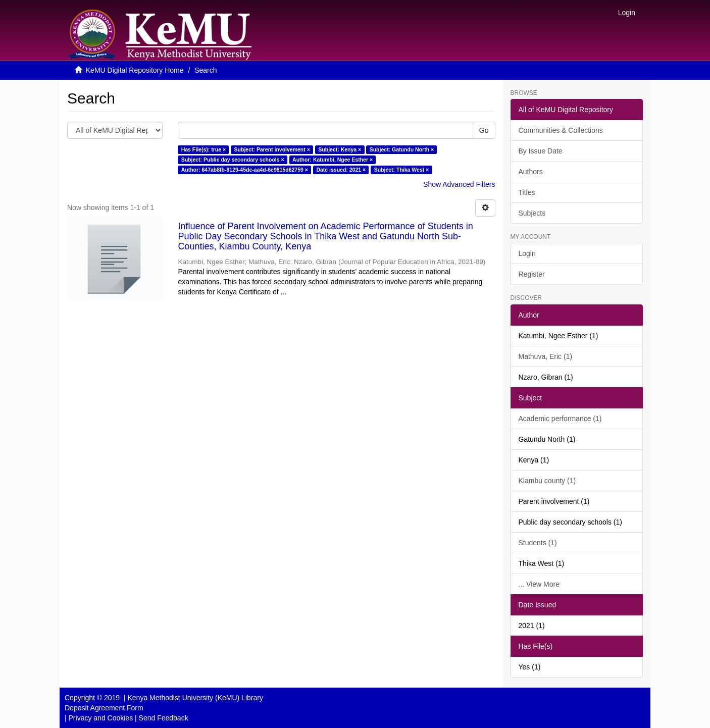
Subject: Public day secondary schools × (233, 160)
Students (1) (538, 543)
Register (532, 274)
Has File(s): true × (204, 149)
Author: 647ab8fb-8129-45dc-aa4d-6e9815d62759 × (245, 170)
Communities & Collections (561, 130)
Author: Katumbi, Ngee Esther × (333, 160)
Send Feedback (164, 718)
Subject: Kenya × (340, 149)
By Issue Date (541, 151)
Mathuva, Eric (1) (546, 356)
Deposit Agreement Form (104, 708)
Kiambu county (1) (547, 481)
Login (527, 253)
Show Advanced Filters (459, 184)
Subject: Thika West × (402, 170)
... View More (539, 584)
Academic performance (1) (560, 419)
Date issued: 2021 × (341, 170)
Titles (527, 192)
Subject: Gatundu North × (402, 149)
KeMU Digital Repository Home (135, 70)
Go (484, 130)
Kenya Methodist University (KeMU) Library (195, 698)
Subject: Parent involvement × (272, 149)
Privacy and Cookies (101, 718)
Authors (531, 172)
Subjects (532, 213)
